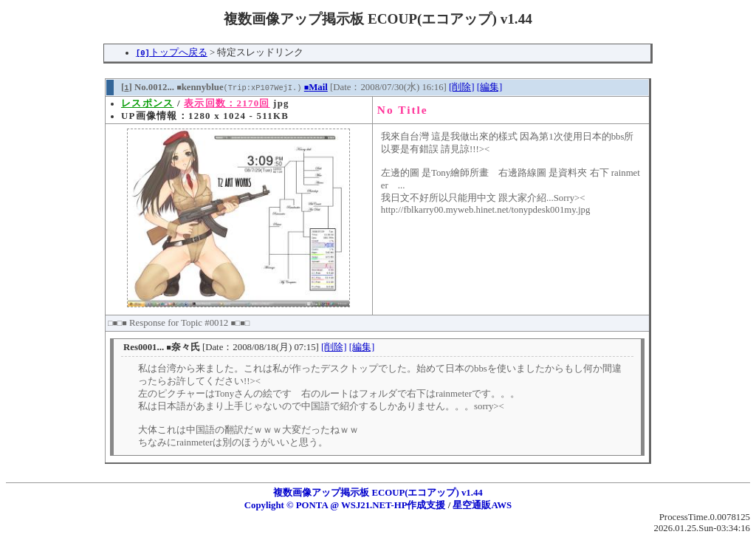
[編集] (490, 87)
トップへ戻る (172, 52)
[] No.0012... (148, 87)
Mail (316, 87)
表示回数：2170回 (227, 103)
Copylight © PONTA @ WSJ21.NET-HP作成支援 (345, 505)
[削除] (462, 87)
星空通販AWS (482, 505)
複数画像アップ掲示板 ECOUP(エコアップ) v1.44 (378, 493)
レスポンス (147, 103)
